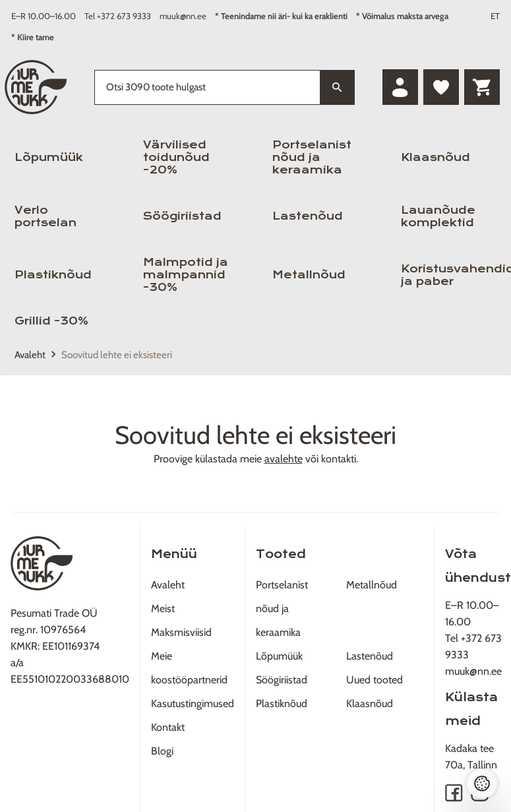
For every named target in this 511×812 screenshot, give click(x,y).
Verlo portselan (45, 216)
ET (495, 16)
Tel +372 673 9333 (118, 16)
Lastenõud (308, 216)
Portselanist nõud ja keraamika (312, 157)
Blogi (162, 751)
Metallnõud (309, 275)
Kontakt (168, 727)
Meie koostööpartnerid (189, 668)
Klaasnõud (436, 157)
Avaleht (30, 355)
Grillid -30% (51, 321)
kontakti (339, 459)
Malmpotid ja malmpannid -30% (186, 275)
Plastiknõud (53, 275)
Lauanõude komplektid (438, 216)
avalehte (284, 459)
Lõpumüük (49, 157)
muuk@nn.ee (183, 16)
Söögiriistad (182, 216)
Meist (163, 609)
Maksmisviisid (181, 632)
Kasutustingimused (193, 703)
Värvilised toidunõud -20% (176, 157)
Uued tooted (375, 680)
